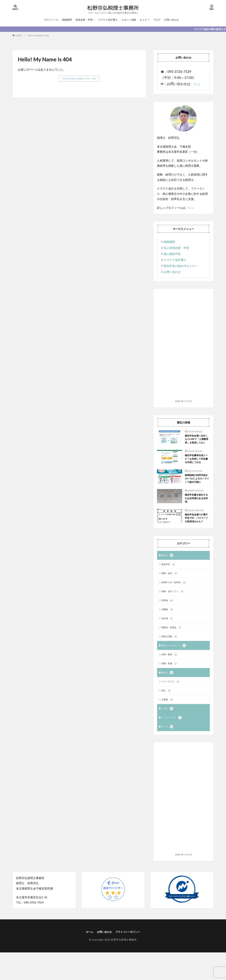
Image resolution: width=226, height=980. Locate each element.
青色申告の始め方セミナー (181, 266)
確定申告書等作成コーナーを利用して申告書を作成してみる (197, 465)
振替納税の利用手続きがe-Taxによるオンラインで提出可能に (197, 488)
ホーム (87, 959)
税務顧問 (67, 20)
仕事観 (168, 725)
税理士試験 (170, 660)
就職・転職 (170, 688)
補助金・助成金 (173, 650)
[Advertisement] (183, 345)
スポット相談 (129, 20)
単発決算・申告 (84, 20)
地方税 (168, 641)
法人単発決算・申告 (176, 248)
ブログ (157, 20)
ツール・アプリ (173, 744)
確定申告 (169, 585)
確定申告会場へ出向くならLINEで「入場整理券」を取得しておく (197, 442)
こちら (195, 84)
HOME (19, 35)
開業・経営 (170, 594)
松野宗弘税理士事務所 (124, 967)
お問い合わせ (171, 20)
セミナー (145, 20)
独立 (167, 716)
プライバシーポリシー (129, 959)
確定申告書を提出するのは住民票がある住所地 (197, 512)
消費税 (168, 632)
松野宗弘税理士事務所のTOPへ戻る (79, 79)
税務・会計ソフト (174, 613)
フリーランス (172, 707)
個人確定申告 (172, 254)
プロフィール (51, 20)
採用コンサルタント (175, 669)
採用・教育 (170, 679)
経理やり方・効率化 (175, 604)
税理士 (168, 575)
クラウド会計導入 (108, 20)
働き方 (168, 697)
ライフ (168, 754)
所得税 (168, 622)
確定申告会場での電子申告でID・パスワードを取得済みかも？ (197, 535)
